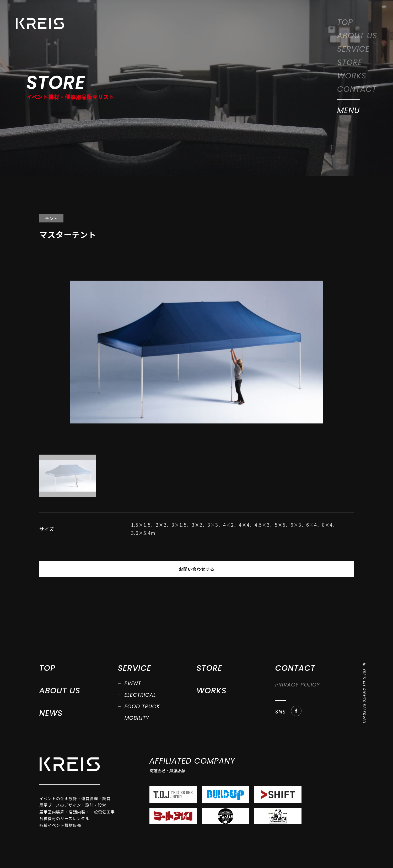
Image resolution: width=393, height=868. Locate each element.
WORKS (352, 76)
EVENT (133, 684)
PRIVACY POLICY (298, 685)
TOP (345, 22)
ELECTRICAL (140, 695)
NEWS (51, 713)
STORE (350, 62)
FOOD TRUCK (142, 707)
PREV (136, 569)
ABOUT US (357, 36)
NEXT (257, 569)
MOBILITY (137, 718)
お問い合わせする (197, 569)
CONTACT (357, 89)
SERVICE (353, 49)
